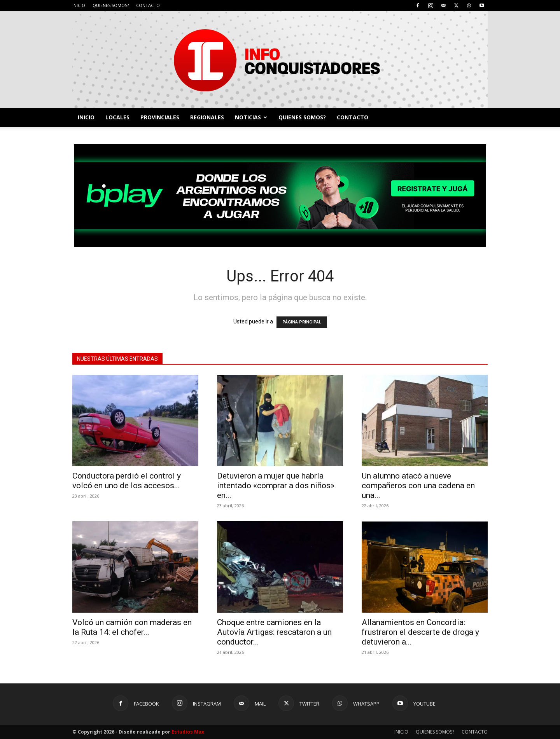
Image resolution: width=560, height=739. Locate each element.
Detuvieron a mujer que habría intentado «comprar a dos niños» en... (276, 486)
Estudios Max (188, 732)
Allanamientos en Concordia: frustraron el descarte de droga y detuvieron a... (420, 632)
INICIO (79, 5)
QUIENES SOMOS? (111, 5)
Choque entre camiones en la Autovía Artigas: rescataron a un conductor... (274, 632)
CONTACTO (148, 5)
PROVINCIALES (160, 117)
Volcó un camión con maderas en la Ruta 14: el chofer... (132, 627)
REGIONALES (207, 117)
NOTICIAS (251, 117)
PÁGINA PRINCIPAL (302, 322)
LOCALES (117, 117)
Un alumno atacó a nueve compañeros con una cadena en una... (418, 486)
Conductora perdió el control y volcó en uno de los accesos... (127, 481)
